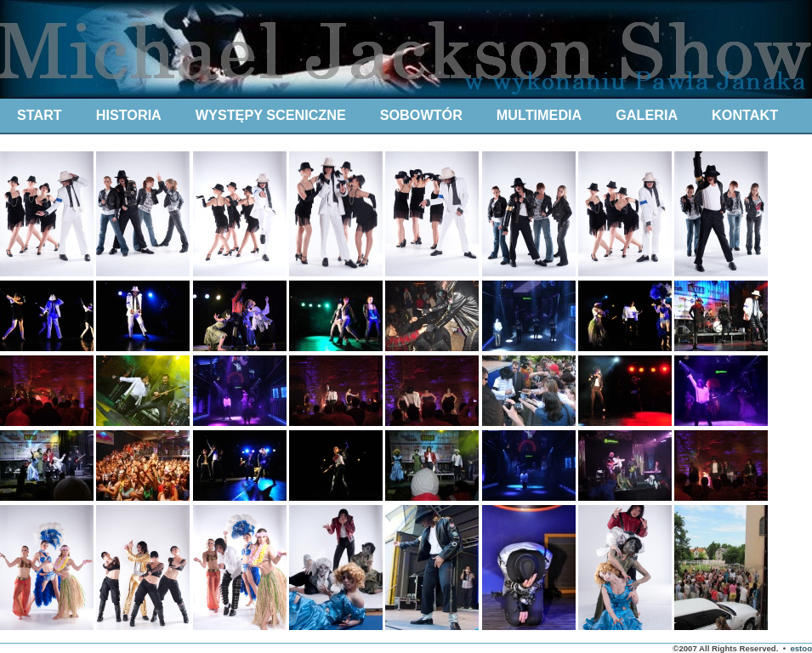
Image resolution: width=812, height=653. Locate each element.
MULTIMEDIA (539, 115)
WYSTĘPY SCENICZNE (271, 115)
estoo (801, 648)
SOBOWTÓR (421, 115)
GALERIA (647, 115)
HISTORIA (129, 115)
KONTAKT (745, 115)
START (40, 115)
